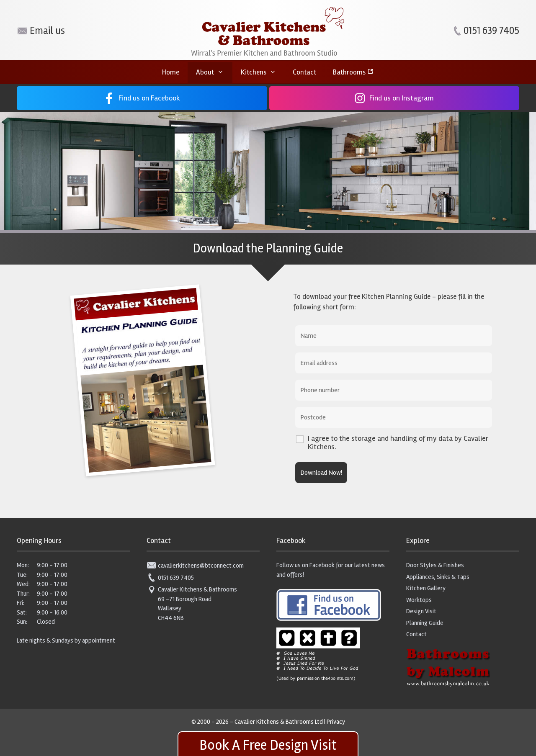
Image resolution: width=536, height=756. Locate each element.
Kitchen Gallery (426, 588)
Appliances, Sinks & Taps (438, 577)
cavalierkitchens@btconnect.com (195, 566)
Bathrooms (349, 72)
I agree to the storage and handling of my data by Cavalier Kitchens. (398, 442)
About (214, 72)
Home (171, 72)
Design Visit (421, 611)
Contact (304, 72)
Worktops (419, 600)
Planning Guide (425, 623)
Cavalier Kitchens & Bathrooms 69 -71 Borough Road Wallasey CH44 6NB (192, 603)
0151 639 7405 (170, 578)
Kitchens (263, 72)
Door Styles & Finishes (435, 565)
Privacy (336, 722)
